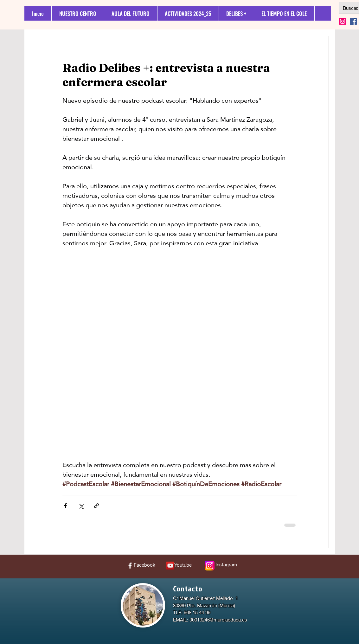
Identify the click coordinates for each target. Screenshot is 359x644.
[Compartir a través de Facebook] (65, 506)
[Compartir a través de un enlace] (96, 506)
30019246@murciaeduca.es (218, 620)
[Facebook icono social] (353, 21)
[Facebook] (130, 566)
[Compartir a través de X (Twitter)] (81, 506)
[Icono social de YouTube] (170, 566)
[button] (236, 13)
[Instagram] (343, 21)
